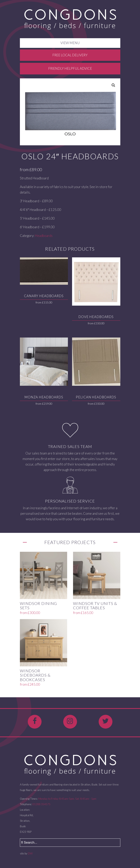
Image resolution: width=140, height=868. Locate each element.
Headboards (44, 236)
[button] (113, 85)
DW (30, 853)
